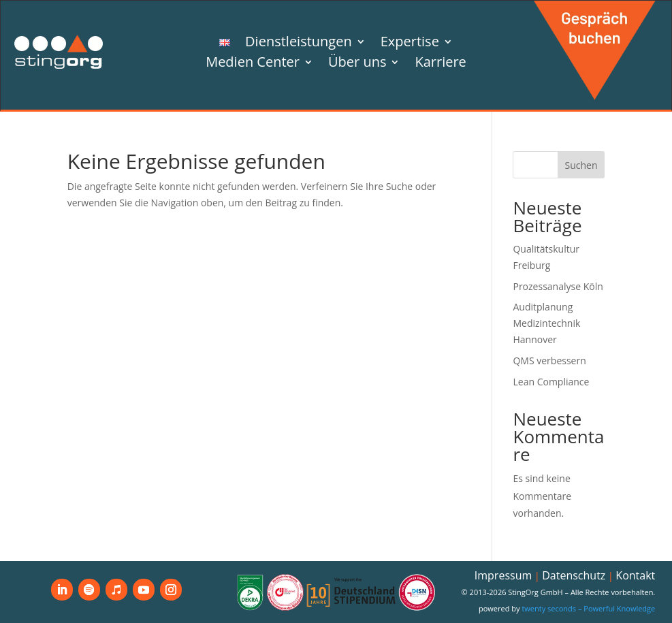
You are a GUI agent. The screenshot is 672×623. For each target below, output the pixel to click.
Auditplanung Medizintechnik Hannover (546, 323)
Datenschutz (574, 575)
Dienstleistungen (299, 44)
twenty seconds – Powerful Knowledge (588, 608)
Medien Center (253, 64)
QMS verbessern (549, 361)
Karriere (440, 64)
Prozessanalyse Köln (558, 286)
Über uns (357, 64)
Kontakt (635, 575)
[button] (30, 593)
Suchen (581, 165)
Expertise (410, 44)
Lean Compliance (551, 382)
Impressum (503, 575)
